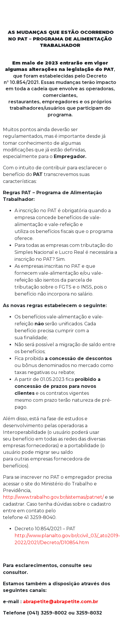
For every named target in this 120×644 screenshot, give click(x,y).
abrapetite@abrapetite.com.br (61, 602)
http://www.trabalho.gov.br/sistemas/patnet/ (53, 497)
